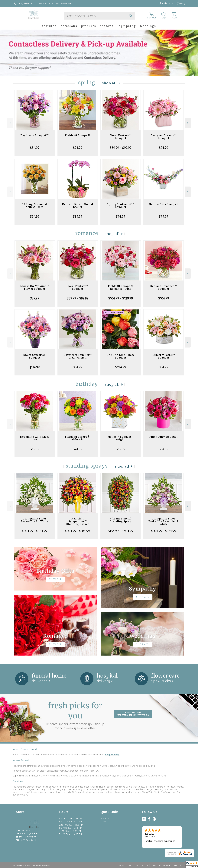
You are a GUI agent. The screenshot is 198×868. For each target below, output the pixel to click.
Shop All (109, 83)
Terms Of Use (125, 865)
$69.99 (35, 449)
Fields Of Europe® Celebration (78, 438)
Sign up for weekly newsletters (133, 714)
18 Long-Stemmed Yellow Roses (35, 206)
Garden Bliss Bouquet (164, 204)
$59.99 (121, 449)
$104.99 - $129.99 (121, 298)
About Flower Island (25, 749)
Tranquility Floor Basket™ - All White (35, 520)
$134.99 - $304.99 (121, 531)
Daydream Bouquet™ (35, 135)
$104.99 (164, 298)
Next (188, 123)
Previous (10, 123)
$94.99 (35, 216)
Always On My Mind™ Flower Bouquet (35, 287)
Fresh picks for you (75, 715)
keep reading (112, 755)
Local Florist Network (161, 865)
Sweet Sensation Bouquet (35, 356)
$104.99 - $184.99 (78, 531)
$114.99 (35, 367)
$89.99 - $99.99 (121, 148)
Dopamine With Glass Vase (35, 438)
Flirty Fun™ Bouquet (164, 437)
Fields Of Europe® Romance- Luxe (121, 287)
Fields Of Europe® (78, 135)
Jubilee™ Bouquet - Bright (121, 438)
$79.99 (164, 216)
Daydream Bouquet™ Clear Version (78, 356)
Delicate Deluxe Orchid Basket (78, 206)
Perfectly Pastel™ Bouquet (164, 356)
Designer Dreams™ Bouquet (164, 137)
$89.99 (78, 216)
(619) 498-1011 (25, 3)
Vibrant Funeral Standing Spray (121, 520)
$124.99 (121, 367)
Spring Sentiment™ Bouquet (121, 206)
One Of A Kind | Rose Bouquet (121, 356)
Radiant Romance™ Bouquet (164, 287)
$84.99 (35, 148)
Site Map (178, 865)
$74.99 (78, 148)
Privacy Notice (141, 865)
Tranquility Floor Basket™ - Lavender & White (164, 521)
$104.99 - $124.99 (35, 531)
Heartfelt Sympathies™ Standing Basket (78, 521)
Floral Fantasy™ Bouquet (121, 137)
